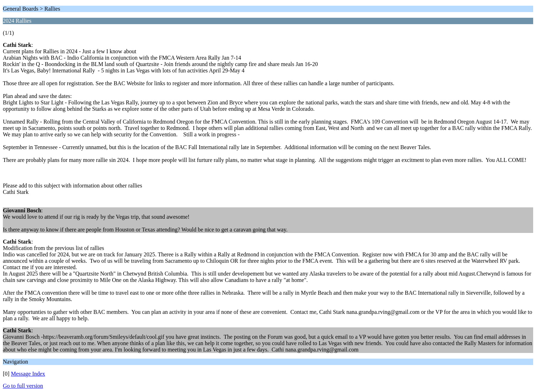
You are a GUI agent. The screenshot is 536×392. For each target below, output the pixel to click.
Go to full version (23, 386)
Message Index (28, 374)
